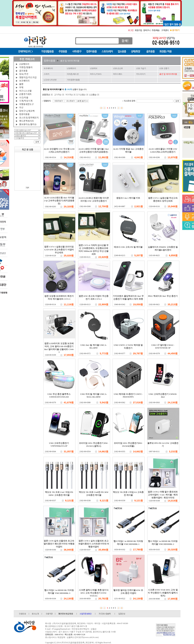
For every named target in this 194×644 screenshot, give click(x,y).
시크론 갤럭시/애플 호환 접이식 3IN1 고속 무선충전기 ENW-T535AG (94, 593)
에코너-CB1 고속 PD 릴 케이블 (128, 247)
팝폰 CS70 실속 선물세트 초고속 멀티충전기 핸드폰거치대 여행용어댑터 (59, 544)
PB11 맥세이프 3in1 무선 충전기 (163, 296)
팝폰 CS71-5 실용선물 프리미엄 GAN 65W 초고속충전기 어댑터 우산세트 (59, 250)
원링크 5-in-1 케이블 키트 (128, 198)
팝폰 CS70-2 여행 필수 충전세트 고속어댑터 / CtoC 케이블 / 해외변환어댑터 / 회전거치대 (163, 495)
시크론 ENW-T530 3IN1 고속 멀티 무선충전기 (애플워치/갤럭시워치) (163, 593)
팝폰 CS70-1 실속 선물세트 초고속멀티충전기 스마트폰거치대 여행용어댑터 (94, 544)
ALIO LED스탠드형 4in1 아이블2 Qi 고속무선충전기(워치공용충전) (59, 201)
